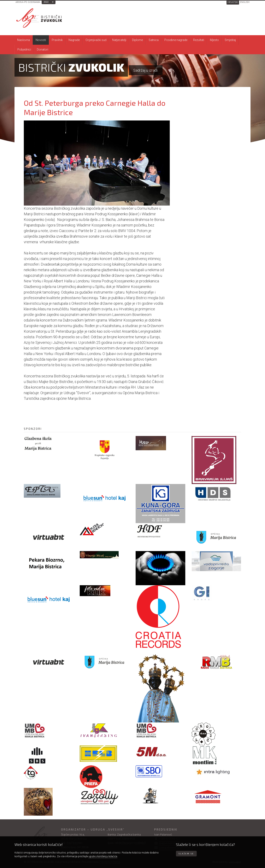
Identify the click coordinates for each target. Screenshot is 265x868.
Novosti (41, 40)
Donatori (43, 49)
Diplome (137, 40)
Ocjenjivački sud (96, 40)
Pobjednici (24, 49)
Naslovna (23, 40)
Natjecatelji (119, 40)
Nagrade (74, 40)
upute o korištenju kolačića (103, 856)
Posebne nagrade (176, 40)
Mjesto (214, 40)
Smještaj (230, 40)
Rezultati (199, 40)
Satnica (154, 40)
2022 (46, 2)
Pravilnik (57, 40)
